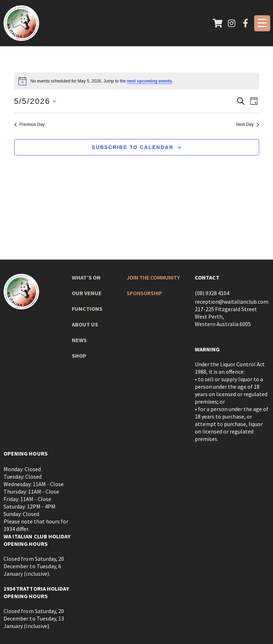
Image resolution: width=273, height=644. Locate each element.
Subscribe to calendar (133, 147)
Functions (87, 309)
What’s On (86, 277)
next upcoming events (149, 81)
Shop (79, 356)
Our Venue (87, 293)
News (79, 340)
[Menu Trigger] (262, 23)
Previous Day (30, 124)
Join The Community (153, 277)
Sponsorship (144, 293)
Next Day (247, 124)
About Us (85, 324)
